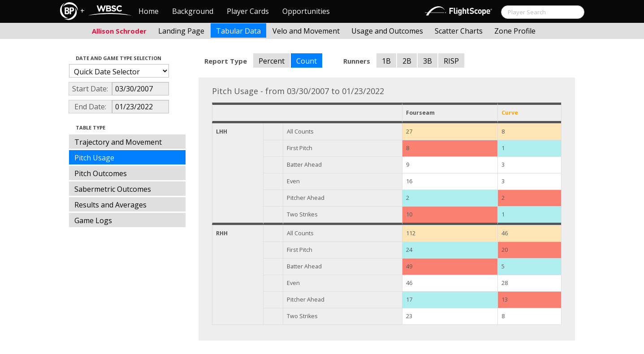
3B (428, 61)
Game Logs (93, 220)
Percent (272, 61)
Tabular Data (238, 31)
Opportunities (306, 11)
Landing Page (181, 31)
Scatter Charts (459, 31)
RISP (451, 61)
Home (149, 11)
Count (307, 61)
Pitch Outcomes (101, 173)
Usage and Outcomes (387, 31)
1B (386, 61)
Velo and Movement (306, 31)
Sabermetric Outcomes (113, 189)
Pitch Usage (94, 158)
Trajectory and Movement (118, 142)
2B (407, 61)
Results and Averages (110, 205)
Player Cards (248, 11)
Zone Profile (515, 31)
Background (193, 11)
